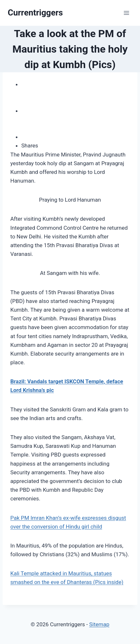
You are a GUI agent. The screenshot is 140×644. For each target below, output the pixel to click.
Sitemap (99, 624)
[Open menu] (126, 13)
